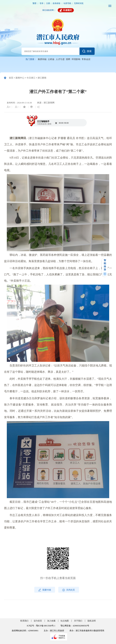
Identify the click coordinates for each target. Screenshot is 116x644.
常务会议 (86, 59)
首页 (11, 78)
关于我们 (78, 621)
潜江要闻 (42, 78)
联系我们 (24, 621)
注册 (48, 3)
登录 (42, 3)
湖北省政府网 (48, 10)
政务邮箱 (57, 3)
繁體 (35, 3)
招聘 (68, 59)
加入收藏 (51, 621)
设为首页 (38, 621)
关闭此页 (69, 590)
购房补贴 (42, 59)
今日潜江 (31, 78)
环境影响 (76, 59)
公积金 (51, 59)
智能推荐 (105, 265)
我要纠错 (45, 590)
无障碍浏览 (79, 3)
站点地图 (65, 621)
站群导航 (67, 3)
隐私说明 (92, 621)
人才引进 (60, 59)
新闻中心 (20, 78)
